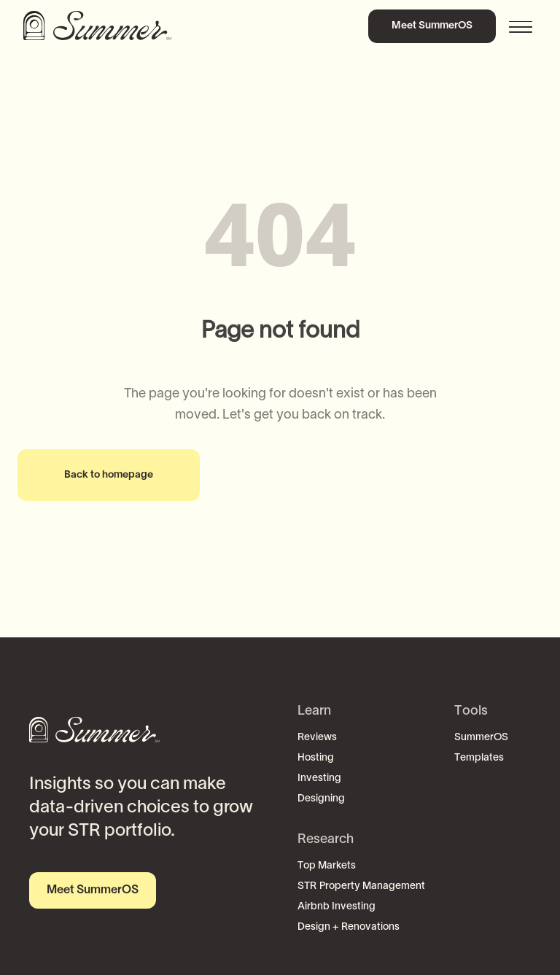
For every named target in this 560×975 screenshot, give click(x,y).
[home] (100, 26)
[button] (522, 26)
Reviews (317, 738)
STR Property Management (361, 886)
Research (326, 840)
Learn (314, 711)
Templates (479, 758)
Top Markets (327, 866)
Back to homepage (109, 475)
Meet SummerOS (432, 26)
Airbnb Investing (337, 907)
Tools (471, 711)
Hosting (316, 758)
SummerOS (481, 738)
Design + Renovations (349, 927)
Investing (319, 778)
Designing (321, 799)
